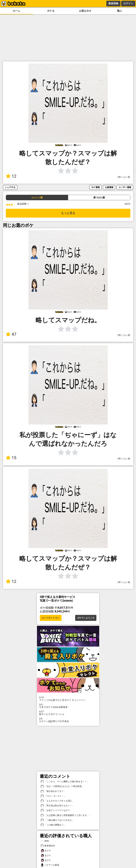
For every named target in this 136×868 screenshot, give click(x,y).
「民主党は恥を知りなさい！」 (57, 806)
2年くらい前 (124, 177)
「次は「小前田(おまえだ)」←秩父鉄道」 (62, 786)
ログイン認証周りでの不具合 (68, 720)
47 (11, 334)
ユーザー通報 (125, 187)
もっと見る (68, 213)
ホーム (16, 11)
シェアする (10, 187)
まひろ (46, 851)
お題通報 (109, 187)
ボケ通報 (96, 187)
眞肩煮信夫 (48, 846)
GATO (127, 204)
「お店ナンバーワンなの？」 (56, 810)
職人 (120, 11)
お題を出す (85, 11)
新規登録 (113, 3)
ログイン (128, 3)
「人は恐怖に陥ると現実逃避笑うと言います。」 (66, 815)
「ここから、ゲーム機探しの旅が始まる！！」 (65, 782)
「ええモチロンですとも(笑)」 (57, 801)
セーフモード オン (51, 618)
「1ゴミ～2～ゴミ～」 (53, 796)
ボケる (51, 11)
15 (11, 458)
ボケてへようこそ (86, 618)
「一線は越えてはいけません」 (57, 820)
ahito (45, 841)
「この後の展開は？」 (53, 825)
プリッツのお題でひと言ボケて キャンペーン (68, 699)
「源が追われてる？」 (53, 791)
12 (11, 176)
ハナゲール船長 (50, 865)
